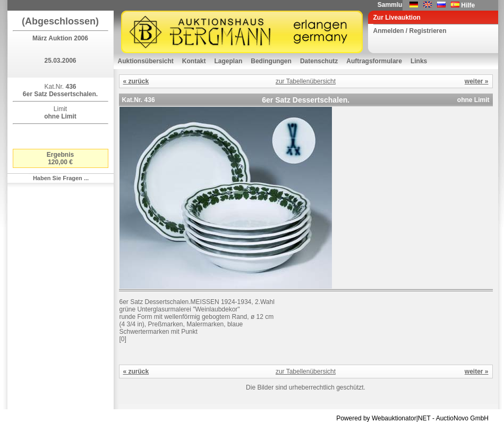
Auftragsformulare (374, 61)
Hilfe (468, 5)
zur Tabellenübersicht (306, 81)
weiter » (477, 81)
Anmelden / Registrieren (410, 31)
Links (419, 61)
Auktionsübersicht (146, 61)
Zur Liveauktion (397, 18)
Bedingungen (271, 61)
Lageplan (229, 61)
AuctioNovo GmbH (462, 418)
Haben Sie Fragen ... (61, 178)
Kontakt (194, 61)
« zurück (136, 81)
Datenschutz (319, 61)
